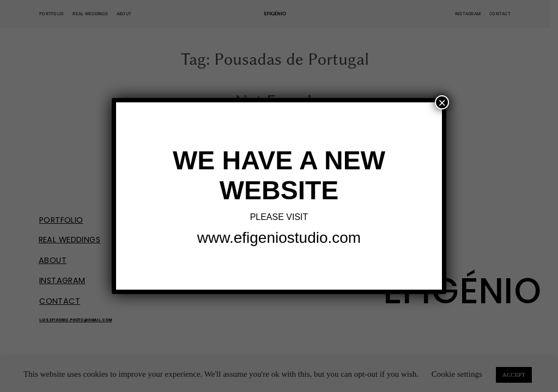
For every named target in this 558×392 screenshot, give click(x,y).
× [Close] (442, 102)
